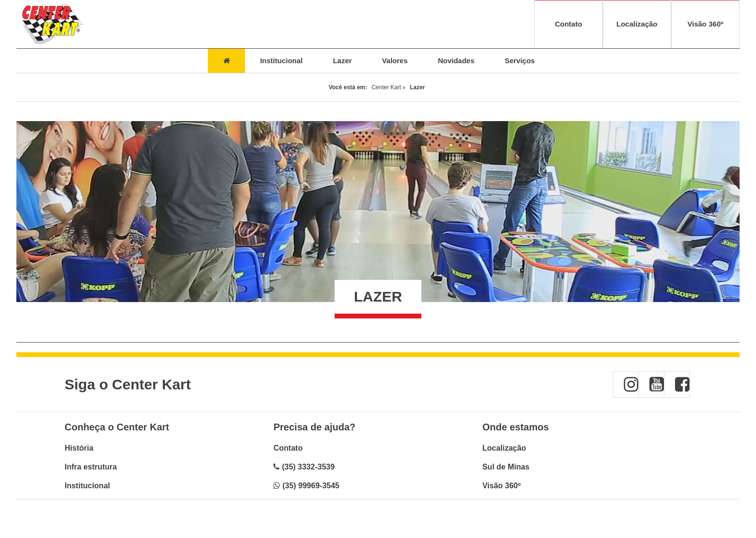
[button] (626, 385)
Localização (504, 448)
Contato (288, 448)
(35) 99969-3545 (311, 486)
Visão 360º (501, 486)
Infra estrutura (91, 467)
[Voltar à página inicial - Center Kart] (52, 24)
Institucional (87, 486)
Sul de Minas (506, 467)
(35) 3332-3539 (308, 467)
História (79, 448)
